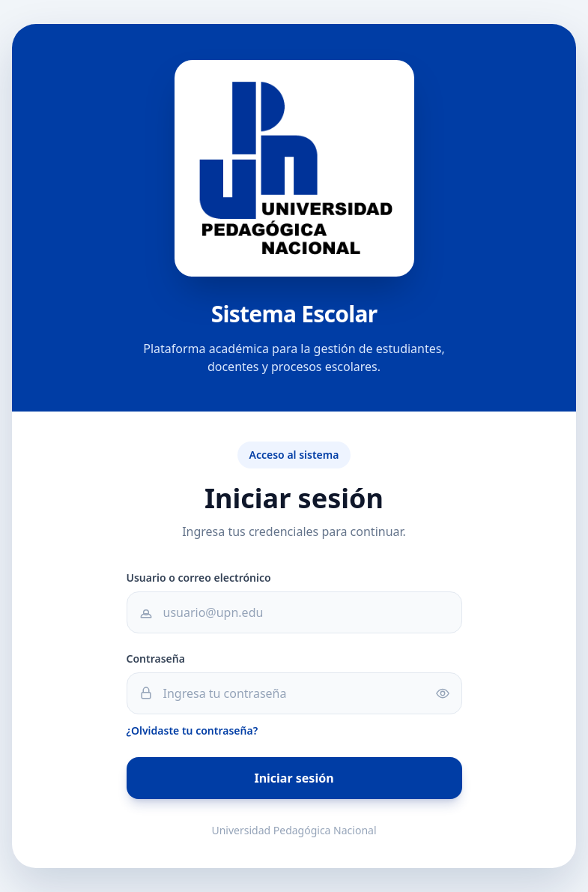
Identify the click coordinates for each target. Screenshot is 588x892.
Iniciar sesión (294, 778)
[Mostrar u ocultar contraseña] (449, 693)
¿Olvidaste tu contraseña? (193, 730)
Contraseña (156, 659)
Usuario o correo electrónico (199, 578)
